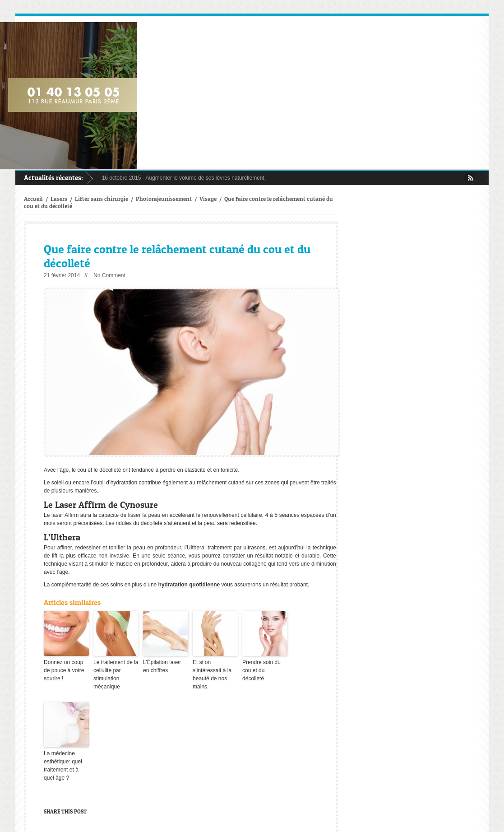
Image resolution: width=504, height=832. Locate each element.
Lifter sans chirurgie (102, 199)
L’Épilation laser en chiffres (162, 666)
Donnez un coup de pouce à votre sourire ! (64, 670)
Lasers (59, 199)
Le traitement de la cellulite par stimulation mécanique (116, 674)
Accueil (33, 199)
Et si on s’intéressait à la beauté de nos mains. (212, 674)
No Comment (109, 275)
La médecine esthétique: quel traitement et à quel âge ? (63, 766)
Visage (208, 199)
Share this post (65, 811)
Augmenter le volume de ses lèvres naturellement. (206, 178)
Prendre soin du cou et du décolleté (261, 670)
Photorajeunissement (164, 199)
